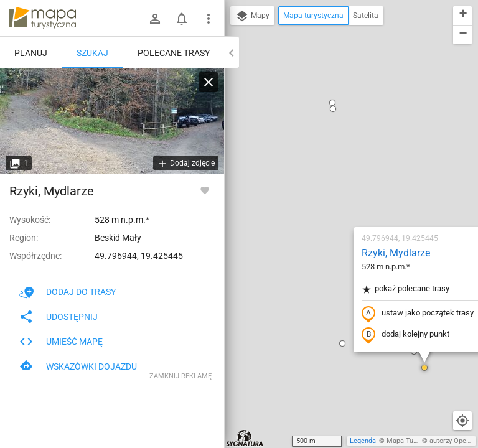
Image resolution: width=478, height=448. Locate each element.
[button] (269, 200)
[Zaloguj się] (155, 19)
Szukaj (92, 53)
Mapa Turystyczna (415, 441)
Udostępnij (58, 317)
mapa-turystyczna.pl (42, 18)
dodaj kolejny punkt (332, 191)
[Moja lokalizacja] (462, 421)
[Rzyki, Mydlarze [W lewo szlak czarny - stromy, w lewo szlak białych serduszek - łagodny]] (112, 121)
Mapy (252, 16)
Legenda (363, 441)
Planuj (31, 53)
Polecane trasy (174, 53)
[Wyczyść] (209, 82)
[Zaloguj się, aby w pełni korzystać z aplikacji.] (205, 190)
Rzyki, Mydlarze (322, 109)
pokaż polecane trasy (332, 145)
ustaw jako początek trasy (344, 170)
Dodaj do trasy (67, 292)
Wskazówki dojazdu (78, 366)
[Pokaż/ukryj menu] (209, 19)
